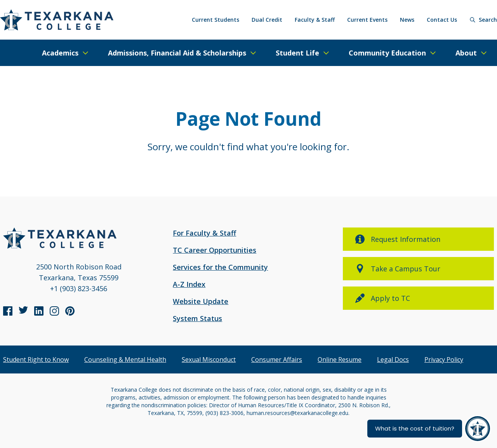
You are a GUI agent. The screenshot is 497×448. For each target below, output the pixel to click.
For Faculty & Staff (204, 233)
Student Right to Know (36, 359)
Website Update (201, 301)
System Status (197, 318)
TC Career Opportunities (215, 250)
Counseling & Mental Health (125, 359)
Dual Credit (267, 20)
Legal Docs (393, 359)
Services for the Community (220, 267)
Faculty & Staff (315, 20)
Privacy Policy (444, 359)
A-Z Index (189, 284)
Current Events (367, 20)
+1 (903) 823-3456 (79, 288)
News (407, 20)
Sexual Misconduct (209, 359)
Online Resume (340, 359)
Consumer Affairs (277, 359)
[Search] (483, 20)
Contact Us (442, 20)
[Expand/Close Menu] (66, 53)
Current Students (215, 20)
